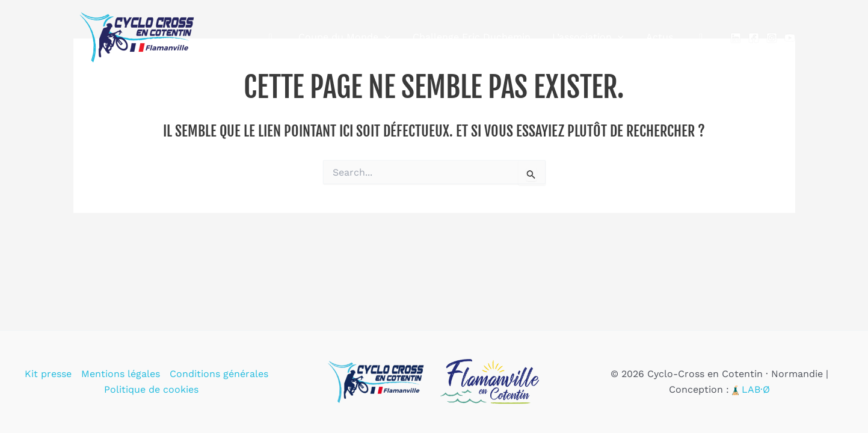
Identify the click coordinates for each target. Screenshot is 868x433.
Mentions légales (121, 374)
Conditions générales (219, 374)
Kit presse (48, 374)
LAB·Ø (756, 389)
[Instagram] (772, 38)
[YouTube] (790, 38)
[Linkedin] (736, 38)
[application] (397, 37)
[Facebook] (754, 38)
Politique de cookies (151, 389)
